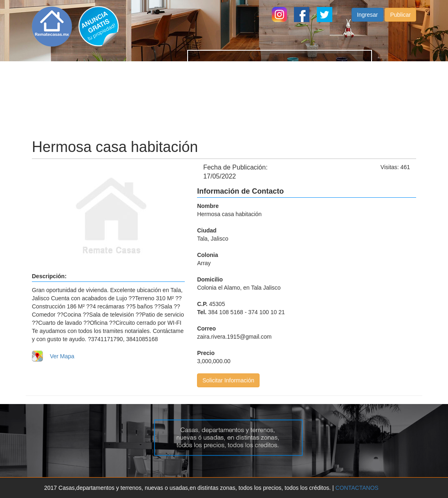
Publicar (400, 23)
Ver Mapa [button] (62, 356)
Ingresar (367, 23)
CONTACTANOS (357, 488)
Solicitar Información (228, 380)
